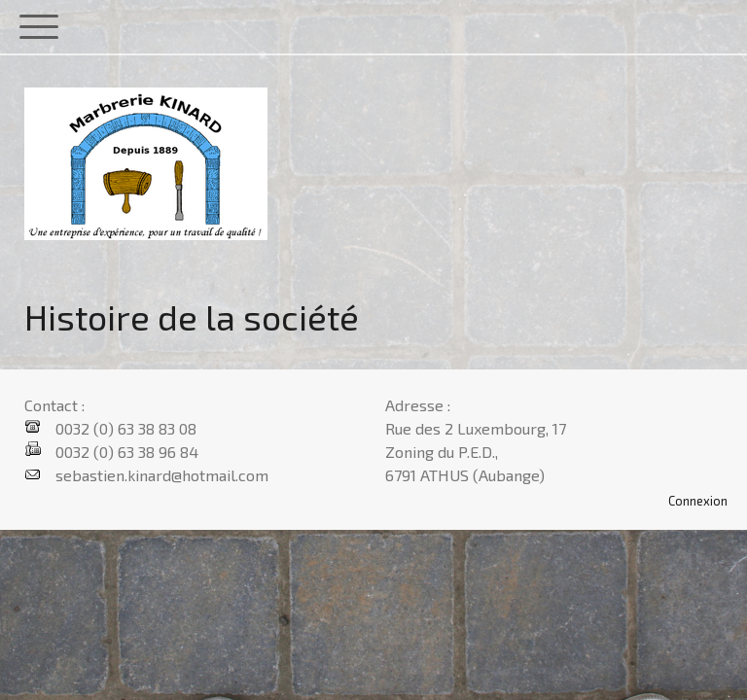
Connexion (698, 501)
